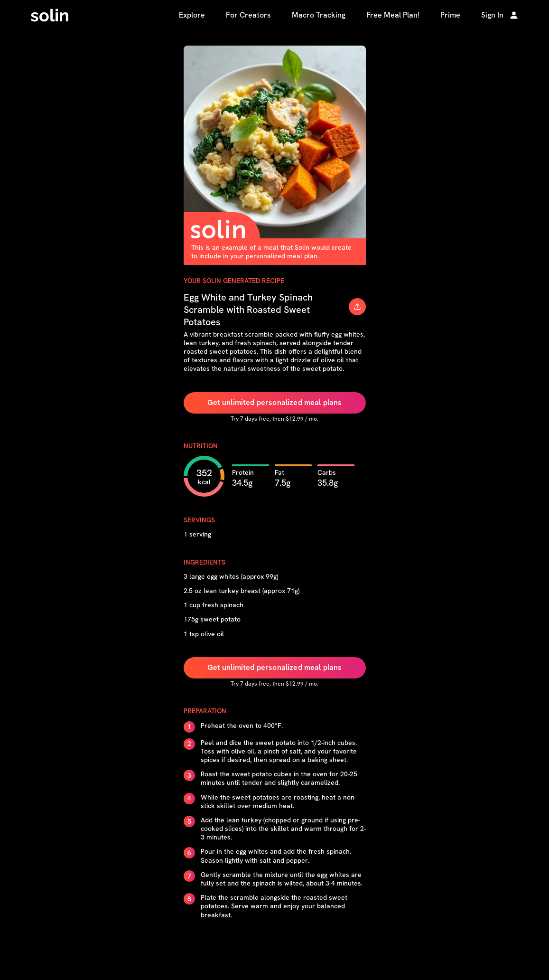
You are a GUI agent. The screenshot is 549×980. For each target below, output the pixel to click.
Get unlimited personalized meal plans (275, 402)
